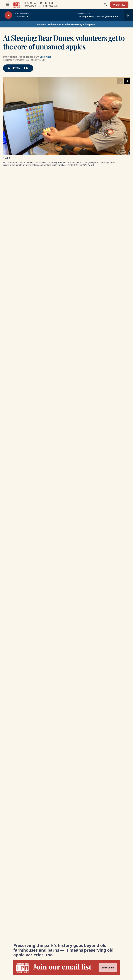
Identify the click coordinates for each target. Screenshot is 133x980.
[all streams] (129, 15)
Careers (52, 775)
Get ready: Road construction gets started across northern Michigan (101, 337)
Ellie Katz (45, 57)
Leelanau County (110, 369)
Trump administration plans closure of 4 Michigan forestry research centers (33, 339)
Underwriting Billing (85, 768)
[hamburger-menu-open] (7, 5)
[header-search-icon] (106, 5)
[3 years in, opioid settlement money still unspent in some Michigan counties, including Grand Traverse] (68, 317)
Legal (78, 775)
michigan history (47, 376)
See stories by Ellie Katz (35, 407)
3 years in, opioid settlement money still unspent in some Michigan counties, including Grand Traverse (68, 341)
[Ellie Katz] (10, 396)
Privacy (106, 768)
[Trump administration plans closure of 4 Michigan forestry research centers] (35, 317)
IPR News (19, 369)
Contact (52, 768)
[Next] (127, 159)
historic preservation (82, 369)
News (60, 369)
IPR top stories (41, 369)
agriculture (70, 376)
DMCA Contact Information (110, 775)
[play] (8, 15)
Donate (121, 5)
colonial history (22, 376)
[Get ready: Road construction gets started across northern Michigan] (101, 317)
